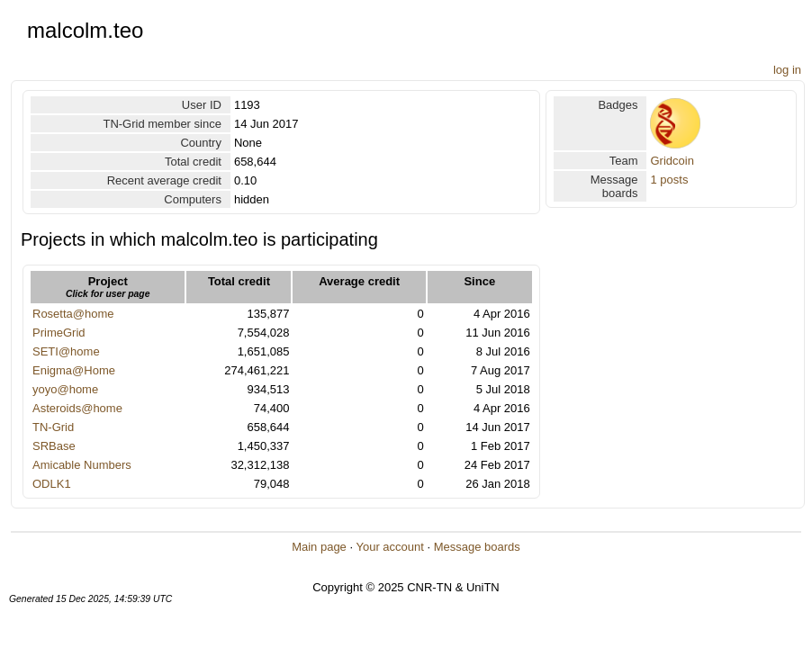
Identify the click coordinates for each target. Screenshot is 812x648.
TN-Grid (53, 427)
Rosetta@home (73, 314)
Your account (389, 547)
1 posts (669, 180)
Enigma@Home (74, 370)
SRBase (54, 446)
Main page (319, 547)
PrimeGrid (59, 333)
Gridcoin (672, 161)
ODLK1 (52, 484)
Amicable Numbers (82, 465)
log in (787, 70)
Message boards (477, 547)
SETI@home (66, 351)
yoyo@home (65, 389)
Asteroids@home (77, 408)
